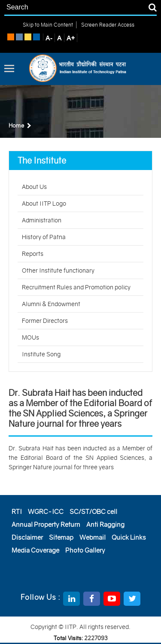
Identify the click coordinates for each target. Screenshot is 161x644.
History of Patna (44, 237)
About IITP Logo (44, 204)
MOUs (30, 337)
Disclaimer (27, 537)
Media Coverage (35, 550)
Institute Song (41, 354)
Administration (42, 220)
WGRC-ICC (46, 512)
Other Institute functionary (58, 270)
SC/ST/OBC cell (93, 512)
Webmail (93, 537)
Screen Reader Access (107, 25)
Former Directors (45, 321)
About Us (34, 187)
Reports (33, 254)
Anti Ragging (105, 524)
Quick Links (129, 537)
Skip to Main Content (48, 25)
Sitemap (61, 537)
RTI (17, 512)
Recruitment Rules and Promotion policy (76, 287)
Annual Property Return (46, 524)
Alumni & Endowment (51, 304)
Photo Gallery (85, 550)
